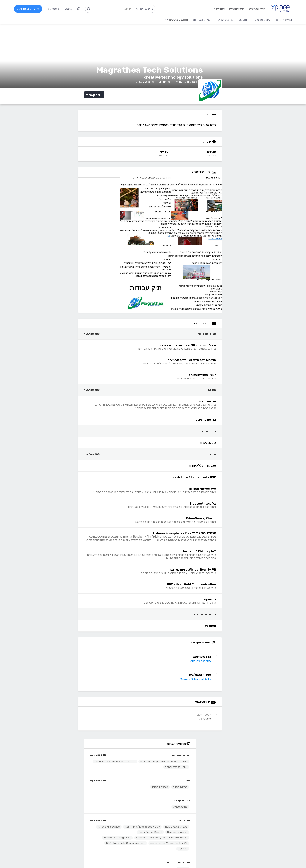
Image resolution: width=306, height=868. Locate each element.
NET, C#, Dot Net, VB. (114, 812)
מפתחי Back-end (118, 795)
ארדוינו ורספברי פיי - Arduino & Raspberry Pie (78, 251)
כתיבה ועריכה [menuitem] (216, 19)
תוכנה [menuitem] (234, 19)
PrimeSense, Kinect (92, 246)
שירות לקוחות (184, 769)
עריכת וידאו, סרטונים (179, 824)
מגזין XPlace (184, 752)
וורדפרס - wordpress (261, 806)
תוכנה (126, 789)
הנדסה (102, 183)
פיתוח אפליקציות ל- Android (111, 818)
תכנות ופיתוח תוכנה (95, 281)
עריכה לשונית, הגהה (65, 818)
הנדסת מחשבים (76, 190)
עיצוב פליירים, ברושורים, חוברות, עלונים (168, 806)
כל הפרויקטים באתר (65, 752)
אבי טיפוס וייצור (97, 153)
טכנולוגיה (101, 223)
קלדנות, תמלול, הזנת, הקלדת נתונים (55, 795)
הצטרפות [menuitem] (62, 9)
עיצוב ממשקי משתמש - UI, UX (173, 830)
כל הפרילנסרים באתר (116, 757)
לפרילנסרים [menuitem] (227, 9)
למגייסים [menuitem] (209, 9)
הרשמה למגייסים (119, 746)
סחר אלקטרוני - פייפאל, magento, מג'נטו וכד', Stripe (241, 812)
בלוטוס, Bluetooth (67, 240)
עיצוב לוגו (186, 795)
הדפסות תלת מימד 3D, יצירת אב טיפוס (84, 164)
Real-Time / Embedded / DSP (86, 235)
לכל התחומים (70, 829)
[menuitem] (87, 9)
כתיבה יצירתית (69, 806)
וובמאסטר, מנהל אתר (262, 824)
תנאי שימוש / (72, 857)
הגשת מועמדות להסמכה (62, 769)
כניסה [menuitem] (78, 9)
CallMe (73, 763)
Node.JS (123, 830)
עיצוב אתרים (184, 800)
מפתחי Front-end (117, 800)
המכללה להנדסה (249, 654)
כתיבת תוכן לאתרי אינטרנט (61, 800)
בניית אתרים (267, 789)
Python (99, 288)
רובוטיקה (55, 268)
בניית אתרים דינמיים (263, 800)
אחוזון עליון (123, 763)
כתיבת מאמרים (69, 812)
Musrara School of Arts (244, 672)
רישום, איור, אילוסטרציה (178, 812)
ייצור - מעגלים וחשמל (93, 170)
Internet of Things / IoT (90, 257)
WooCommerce (264, 818)
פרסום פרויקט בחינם (116, 752)
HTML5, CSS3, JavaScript (111, 806)
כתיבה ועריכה (98, 203)
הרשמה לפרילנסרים (66, 746)
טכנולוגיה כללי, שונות (93, 230)
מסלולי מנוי (71, 757)
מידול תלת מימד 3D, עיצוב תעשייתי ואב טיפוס (80, 159)
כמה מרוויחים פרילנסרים (177, 757)
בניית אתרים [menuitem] (275, 19)
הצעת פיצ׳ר (185, 763)
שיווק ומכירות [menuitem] (193, 19)
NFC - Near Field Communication (84, 268)
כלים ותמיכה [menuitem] (248, 9)
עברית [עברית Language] (210, 179)
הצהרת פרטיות (39, 857)
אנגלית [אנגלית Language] (260, 179)
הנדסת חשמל (97, 190)
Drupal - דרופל (265, 830)
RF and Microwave (93, 240)
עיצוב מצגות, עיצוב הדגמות (175, 818)
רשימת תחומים (183, 746)
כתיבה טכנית (97, 210)
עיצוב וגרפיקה (183, 789)
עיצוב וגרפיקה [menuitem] (252, 19)
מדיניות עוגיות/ (56, 857)
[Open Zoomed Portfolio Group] (262, 199)
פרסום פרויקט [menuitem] (37, 9)
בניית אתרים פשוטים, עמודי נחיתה (254, 795)
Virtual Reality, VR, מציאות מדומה (85, 262)
